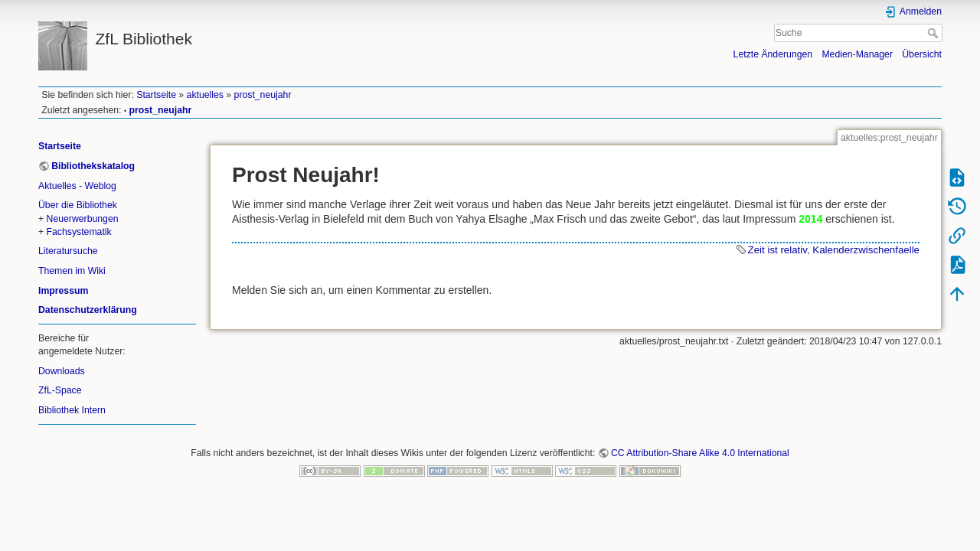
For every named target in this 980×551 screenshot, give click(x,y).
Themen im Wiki (72, 271)
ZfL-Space (60, 390)
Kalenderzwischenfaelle (866, 250)
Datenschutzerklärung (88, 310)
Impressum (63, 291)
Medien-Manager (857, 54)
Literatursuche (68, 251)
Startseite (156, 95)
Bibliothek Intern (72, 410)
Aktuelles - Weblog (77, 186)
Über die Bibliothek (78, 205)
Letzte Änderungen (773, 54)
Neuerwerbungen (83, 219)
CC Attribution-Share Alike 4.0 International (700, 453)
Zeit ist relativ (777, 250)
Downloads (62, 371)
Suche (934, 33)
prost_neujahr (263, 95)
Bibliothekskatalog (93, 166)
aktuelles (205, 95)
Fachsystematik (79, 232)
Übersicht (922, 54)
